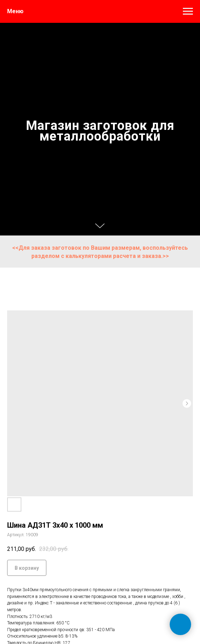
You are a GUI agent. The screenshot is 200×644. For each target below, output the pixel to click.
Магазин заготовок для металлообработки (100, 131)
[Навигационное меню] (188, 11)
